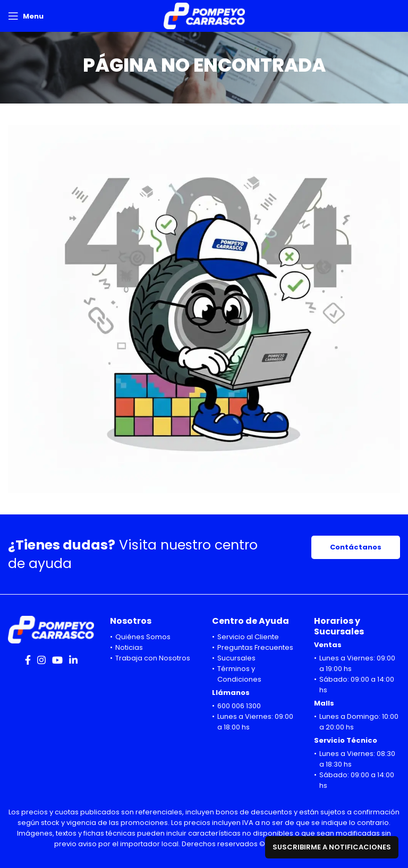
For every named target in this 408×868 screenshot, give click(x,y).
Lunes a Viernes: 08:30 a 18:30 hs (357, 759)
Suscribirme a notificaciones (332, 847)
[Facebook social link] (28, 660)
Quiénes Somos (143, 637)
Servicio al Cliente (248, 637)
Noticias (129, 647)
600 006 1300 (239, 706)
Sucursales (236, 658)
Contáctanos (356, 547)
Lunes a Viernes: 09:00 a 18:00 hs (255, 722)
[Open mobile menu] (26, 16)
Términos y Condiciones (239, 674)
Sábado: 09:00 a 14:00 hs (357, 685)
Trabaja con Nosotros (153, 658)
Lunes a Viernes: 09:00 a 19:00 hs (357, 663)
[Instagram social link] (41, 660)
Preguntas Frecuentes (255, 647)
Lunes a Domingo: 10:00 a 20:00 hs (359, 722)
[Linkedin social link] (73, 660)
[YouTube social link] (57, 660)
